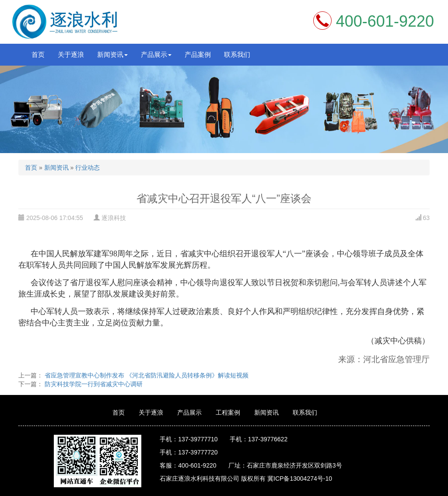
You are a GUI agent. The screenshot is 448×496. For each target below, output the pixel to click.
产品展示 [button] (156, 54)
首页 (38, 54)
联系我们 (237, 54)
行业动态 (87, 168)
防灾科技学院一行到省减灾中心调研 (93, 384)
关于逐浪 (71, 54)
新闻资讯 (56, 168)
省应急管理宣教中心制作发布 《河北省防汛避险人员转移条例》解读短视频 (146, 375)
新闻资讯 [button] (112, 54)
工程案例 (228, 412)
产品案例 (198, 54)
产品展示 (189, 412)
